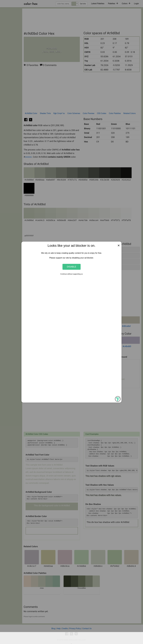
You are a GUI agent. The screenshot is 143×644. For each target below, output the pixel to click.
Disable (71, 267)
